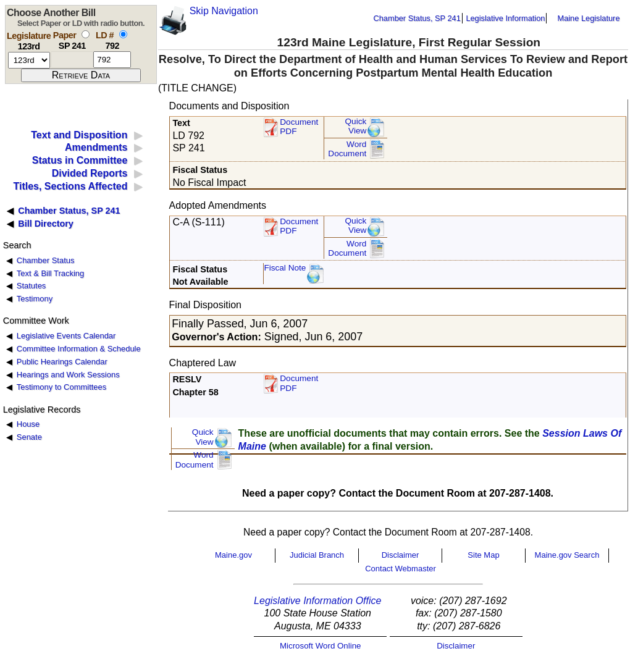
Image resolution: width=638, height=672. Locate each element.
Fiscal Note (285, 268)
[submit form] (81, 75)
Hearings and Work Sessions (68, 375)
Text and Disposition (79, 135)
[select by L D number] (123, 34)
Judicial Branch (317, 555)
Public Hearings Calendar (62, 362)
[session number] (29, 60)
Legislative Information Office (317, 601)
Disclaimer (401, 555)
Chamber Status (46, 260)
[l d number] (112, 60)
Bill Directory (46, 224)
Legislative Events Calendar (66, 336)
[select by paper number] (86, 34)
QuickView (356, 126)
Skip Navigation (224, 11)
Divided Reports (90, 173)
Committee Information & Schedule (79, 349)
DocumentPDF (299, 226)
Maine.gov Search (567, 555)
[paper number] (72, 60)
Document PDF (299, 127)
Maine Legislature (588, 18)
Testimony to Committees (61, 387)
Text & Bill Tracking (50, 273)
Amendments (96, 147)
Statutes (31, 286)
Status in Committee (80, 160)
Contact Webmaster (401, 569)
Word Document (347, 149)
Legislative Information (505, 18)
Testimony (35, 299)
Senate (29, 437)
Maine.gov (233, 555)
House (28, 424)
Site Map (483, 555)
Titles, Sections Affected (70, 186)
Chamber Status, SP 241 (417, 18)
